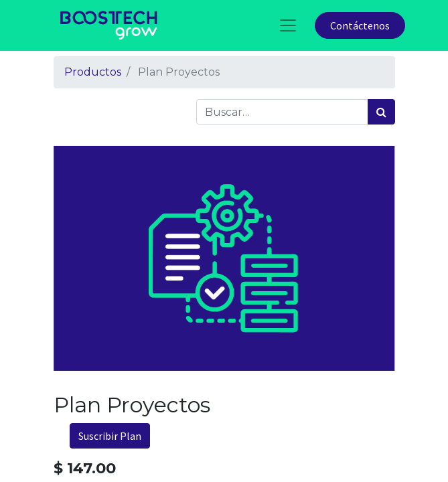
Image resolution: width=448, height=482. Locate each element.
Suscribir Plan (110, 436)
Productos (93, 72)
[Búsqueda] (381, 112)
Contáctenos (360, 25)
